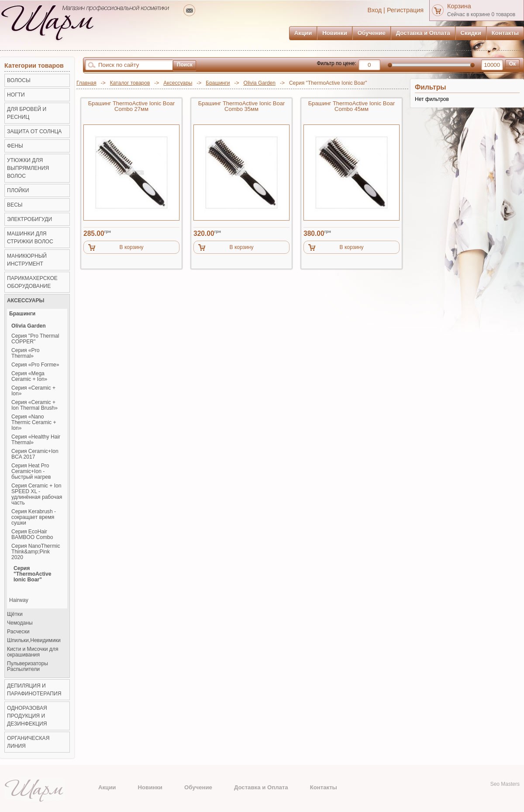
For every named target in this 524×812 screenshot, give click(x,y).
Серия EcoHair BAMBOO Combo (32, 535)
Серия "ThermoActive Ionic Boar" (32, 574)
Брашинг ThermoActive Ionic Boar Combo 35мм (242, 106)
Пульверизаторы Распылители (28, 667)
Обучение (372, 33)
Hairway (19, 600)
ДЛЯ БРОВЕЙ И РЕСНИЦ (27, 113)
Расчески (18, 632)
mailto (189, 10)
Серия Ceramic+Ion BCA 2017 (35, 454)
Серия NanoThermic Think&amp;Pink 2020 (36, 552)
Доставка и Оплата (423, 33)
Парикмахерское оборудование (32, 282)
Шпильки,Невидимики (34, 641)
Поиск (185, 65)
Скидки (471, 33)
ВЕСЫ (15, 205)
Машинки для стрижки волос (30, 238)
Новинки (334, 33)
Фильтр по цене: (336, 63)
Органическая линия (28, 742)
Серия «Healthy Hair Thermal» (36, 440)
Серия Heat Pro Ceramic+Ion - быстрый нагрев (31, 472)
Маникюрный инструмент (27, 260)
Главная (86, 83)
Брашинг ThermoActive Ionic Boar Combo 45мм (352, 106)
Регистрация (405, 10)
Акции (303, 33)
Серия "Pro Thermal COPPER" (35, 339)
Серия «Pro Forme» (35, 365)
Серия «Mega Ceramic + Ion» (29, 377)
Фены (15, 146)
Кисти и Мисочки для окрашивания (33, 652)
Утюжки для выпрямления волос (28, 168)
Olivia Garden (260, 83)
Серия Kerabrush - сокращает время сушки (34, 517)
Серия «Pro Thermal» (25, 353)
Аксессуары (178, 83)
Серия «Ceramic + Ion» (33, 391)
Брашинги (218, 83)
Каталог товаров (130, 83)
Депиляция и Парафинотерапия (34, 690)
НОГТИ (16, 95)
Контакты (505, 33)
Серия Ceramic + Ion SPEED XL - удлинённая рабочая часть (37, 494)
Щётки (15, 614)
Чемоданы (20, 623)
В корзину (132, 247)
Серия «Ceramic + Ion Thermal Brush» (34, 405)
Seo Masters (505, 784)
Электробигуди (29, 219)
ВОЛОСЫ (19, 80)
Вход (375, 10)
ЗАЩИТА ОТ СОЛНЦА (34, 131)
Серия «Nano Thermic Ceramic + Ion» (34, 423)
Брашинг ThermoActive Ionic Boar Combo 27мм (132, 106)
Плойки (18, 190)
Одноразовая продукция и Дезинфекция (27, 716)
